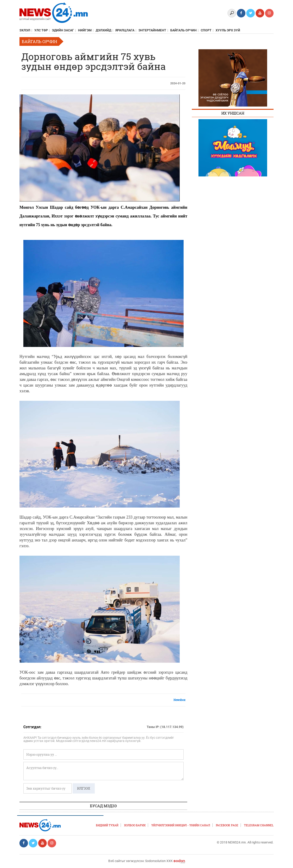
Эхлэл (25, 30)
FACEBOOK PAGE (227, 825)
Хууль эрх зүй (228, 30)
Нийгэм (85, 30)
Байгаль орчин (183, 30)
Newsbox (179, 700)
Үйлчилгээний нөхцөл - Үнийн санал (181, 825)
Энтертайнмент (152, 30)
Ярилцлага (125, 30)
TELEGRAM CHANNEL (259, 825)
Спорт (206, 30)
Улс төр (41, 30)
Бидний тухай (107, 825)
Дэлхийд (103, 30)
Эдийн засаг (63, 30)
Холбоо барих (135, 825)
